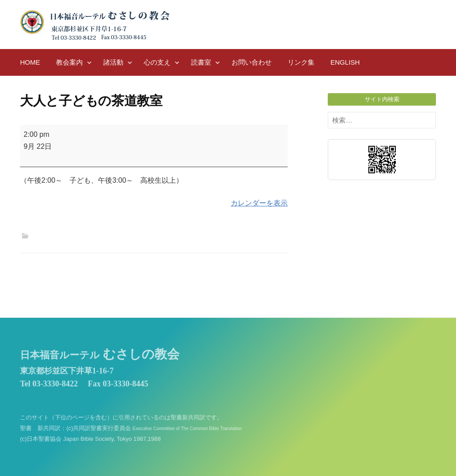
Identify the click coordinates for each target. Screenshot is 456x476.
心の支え (157, 62)
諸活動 (113, 62)
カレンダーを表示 (259, 203)
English (345, 62)
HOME (30, 62)
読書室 (201, 62)
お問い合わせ (252, 62)
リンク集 (301, 62)
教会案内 (69, 62)
